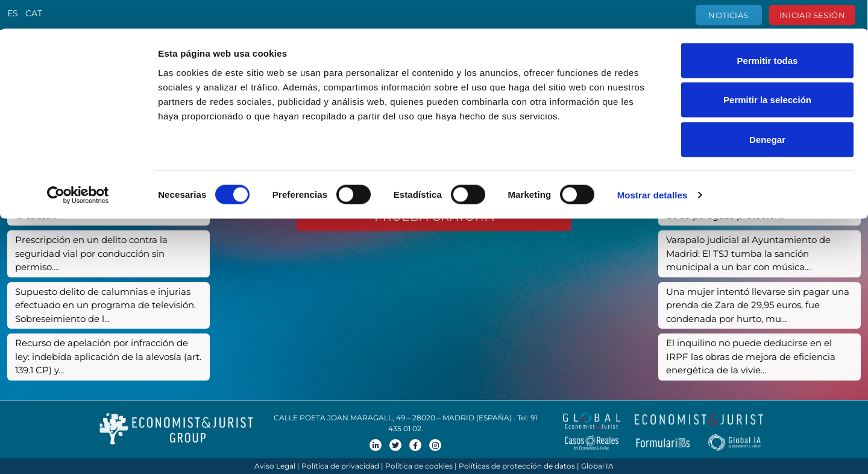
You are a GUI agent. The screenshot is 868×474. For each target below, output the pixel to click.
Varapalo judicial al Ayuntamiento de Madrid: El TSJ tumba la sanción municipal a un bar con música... (748, 253)
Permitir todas (768, 32)
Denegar (767, 111)
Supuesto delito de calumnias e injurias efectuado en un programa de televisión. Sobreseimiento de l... (105, 305)
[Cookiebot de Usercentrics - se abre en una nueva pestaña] (78, 166)
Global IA (597, 466)
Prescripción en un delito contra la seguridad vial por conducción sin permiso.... (91, 253)
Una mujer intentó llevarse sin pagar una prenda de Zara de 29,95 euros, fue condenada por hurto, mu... (758, 305)
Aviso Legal (275, 466)
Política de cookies (419, 466)
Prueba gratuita (434, 216)
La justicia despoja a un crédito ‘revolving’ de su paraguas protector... (759, 209)
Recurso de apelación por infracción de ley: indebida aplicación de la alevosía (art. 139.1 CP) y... (108, 356)
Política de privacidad (340, 466)
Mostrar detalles (653, 166)
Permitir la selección (767, 71)
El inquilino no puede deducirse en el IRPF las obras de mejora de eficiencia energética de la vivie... (751, 356)
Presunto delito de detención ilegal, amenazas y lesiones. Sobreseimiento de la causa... (105, 202)
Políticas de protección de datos (517, 466)
